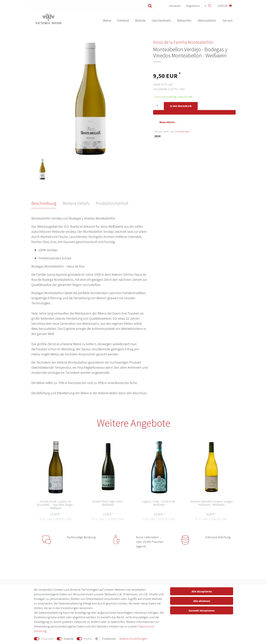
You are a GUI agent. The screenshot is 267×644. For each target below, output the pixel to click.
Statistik (69, 639)
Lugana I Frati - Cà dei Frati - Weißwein (159, 503)
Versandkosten (182, 132)
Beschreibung (44, 203)
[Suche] (149, 6)
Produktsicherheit (112, 203)
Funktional (109, 639)
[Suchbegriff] (87, 6)
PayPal (88, 639)
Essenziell (47, 639)
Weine (107, 20)
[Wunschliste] (208, 6)
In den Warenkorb (181, 106)
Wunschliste (167, 122)
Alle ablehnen (202, 601)
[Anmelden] (175, 6)
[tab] (47, 203)
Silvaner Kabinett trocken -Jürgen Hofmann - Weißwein (211, 503)
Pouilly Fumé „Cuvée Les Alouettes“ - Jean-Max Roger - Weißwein (56, 505)
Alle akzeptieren (202, 591)
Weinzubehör (207, 20)
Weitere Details (76, 203)
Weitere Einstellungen (133, 639)
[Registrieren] (193, 6)
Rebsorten (184, 20)
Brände (140, 20)
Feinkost (123, 20)
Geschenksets (161, 20)
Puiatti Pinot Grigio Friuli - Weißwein (108, 503)
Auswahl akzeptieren (202, 610)
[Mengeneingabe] (157, 106)
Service (227, 20)
